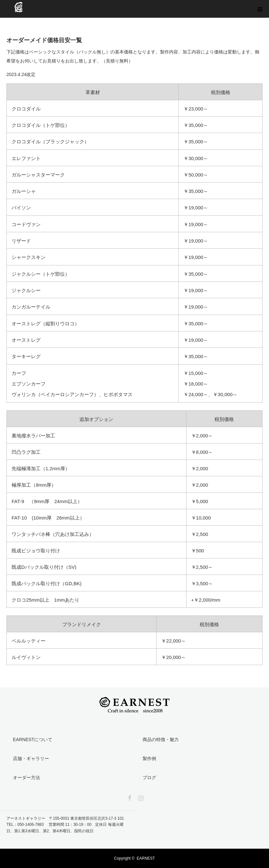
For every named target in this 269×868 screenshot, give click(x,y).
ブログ (149, 777)
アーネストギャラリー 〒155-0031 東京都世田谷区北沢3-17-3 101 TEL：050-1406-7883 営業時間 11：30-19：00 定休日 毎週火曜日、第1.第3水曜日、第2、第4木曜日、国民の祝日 (67, 825)
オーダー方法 (26, 777)
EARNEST (146, 858)
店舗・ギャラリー (31, 758)
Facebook (129, 797)
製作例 (149, 758)
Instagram (140, 797)
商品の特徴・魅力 (161, 739)
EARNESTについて (33, 739)
